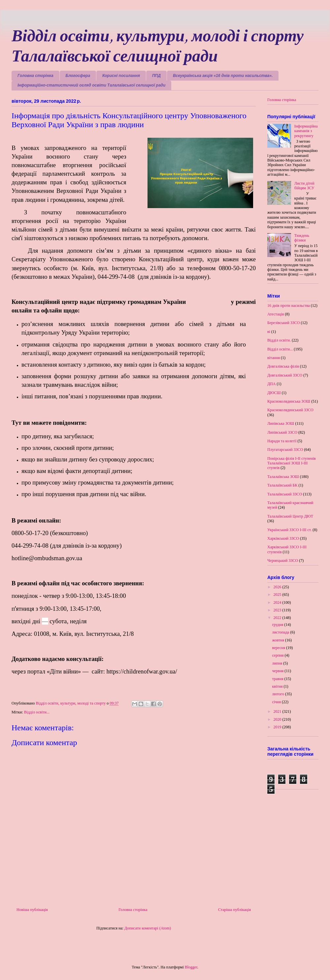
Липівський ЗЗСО (282, 432)
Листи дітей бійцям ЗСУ (304, 186)
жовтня (279, 640)
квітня (278, 686)
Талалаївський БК (282, 485)
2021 (278, 711)
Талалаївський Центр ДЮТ (290, 516)
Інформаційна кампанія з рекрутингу (306, 131)
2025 (278, 595)
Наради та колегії (282, 441)
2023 (278, 610)
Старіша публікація (234, 910)
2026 (278, 587)
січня (277, 702)
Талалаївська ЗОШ (283, 477)
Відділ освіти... (37, 712)
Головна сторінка (35, 76)
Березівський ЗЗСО (284, 323)
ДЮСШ (274, 393)
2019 (278, 727)
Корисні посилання (121, 76)
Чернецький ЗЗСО (283, 561)
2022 (278, 618)
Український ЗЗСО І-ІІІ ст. (289, 530)
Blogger (191, 967)
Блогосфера (78, 76)
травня (278, 679)
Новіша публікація (32, 910)
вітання (274, 358)
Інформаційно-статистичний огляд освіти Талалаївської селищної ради (91, 85)
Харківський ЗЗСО (283, 538)
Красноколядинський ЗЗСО (290, 410)
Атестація (276, 314)
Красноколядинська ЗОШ (289, 401)
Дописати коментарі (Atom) (148, 928)
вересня (279, 648)
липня (278, 663)
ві (269, 332)
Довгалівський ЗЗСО (285, 375)
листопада (281, 632)
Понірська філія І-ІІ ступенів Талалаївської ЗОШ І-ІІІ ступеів (292, 463)
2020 (278, 719)
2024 (278, 602)
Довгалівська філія (283, 366)
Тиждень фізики (302, 238)
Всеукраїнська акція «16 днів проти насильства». (223, 76)
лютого (279, 694)
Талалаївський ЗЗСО (285, 494)
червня (278, 671)
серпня (278, 655)
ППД (156, 76)
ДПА (272, 384)
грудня (278, 625)
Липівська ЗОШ (281, 423)
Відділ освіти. (279, 340)
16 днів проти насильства (289, 306)
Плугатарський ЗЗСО (285, 450)
